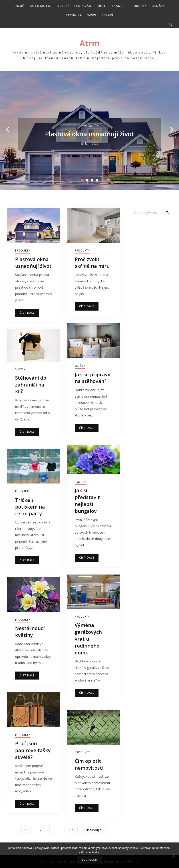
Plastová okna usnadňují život (90, 134)
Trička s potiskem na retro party (30, 507)
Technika (74, 15)
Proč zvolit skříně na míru (92, 263)
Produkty (138, 6)
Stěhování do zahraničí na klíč (31, 384)
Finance (117, 6)
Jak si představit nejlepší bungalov (87, 500)
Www (92, 15)
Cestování (83, 6)
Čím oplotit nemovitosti (89, 764)
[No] (173, 855)
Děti (102, 6)
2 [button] (87, 180)
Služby (158, 6)
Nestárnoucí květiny (30, 631)
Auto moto (40, 6)
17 (71, 830)
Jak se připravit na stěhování (93, 378)
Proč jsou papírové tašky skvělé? (33, 750)
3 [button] (92, 180)
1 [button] (82, 180)
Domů (20, 6)
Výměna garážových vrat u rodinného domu (88, 639)
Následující (94, 830)
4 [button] (97, 180)
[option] (89, 130)
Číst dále (27, 313)
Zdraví (107, 15)
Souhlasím (89, 860)
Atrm (89, 43)
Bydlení (62, 6)
